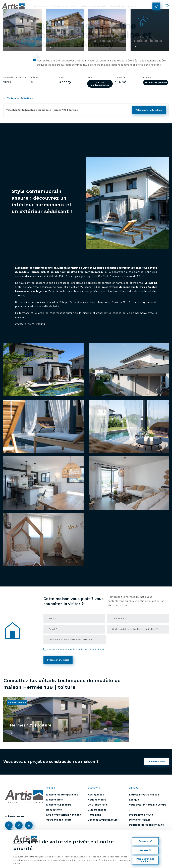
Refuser (145, 850)
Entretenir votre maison (144, 795)
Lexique (134, 800)
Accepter (145, 841)
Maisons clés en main (94, 6)
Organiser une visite (58, 660)
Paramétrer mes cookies (145, 860)
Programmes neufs (141, 815)
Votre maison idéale (59, 820)
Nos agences (96, 795)
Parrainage (94, 815)
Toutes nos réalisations (18, 98)
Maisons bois (54, 800)
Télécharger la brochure (149, 110)
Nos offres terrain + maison (64, 815)
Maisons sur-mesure (59, 805)
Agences (133, 6)
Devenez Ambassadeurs (103, 820)
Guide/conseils (97, 810)
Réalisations (117, 6)
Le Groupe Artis (98, 805)
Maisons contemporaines (100, 84)
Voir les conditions (94, 649)
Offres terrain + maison (64, 6)
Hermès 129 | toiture (156, 82)
